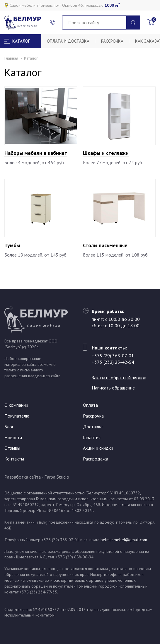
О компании (16, 405)
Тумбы (12, 245)
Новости (13, 437)
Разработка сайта (23, 477)
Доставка (93, 427)
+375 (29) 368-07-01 (113, 356)
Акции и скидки (98, 448)
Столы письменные (105, 245)
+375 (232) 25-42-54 (113, 362)
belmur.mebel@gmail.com (124, 540)
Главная (11, 58)
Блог (9, 427)
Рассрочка (112, 41)
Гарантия (92, 437)
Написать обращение (113, 388)
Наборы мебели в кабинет (36, 153)
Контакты (14, 459)
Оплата (90, 405)
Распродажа (96, 459)
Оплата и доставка (68, 41)
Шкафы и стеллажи (106, 153)
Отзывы (12, 448)
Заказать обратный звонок (119, 378)
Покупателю (17, 416)
